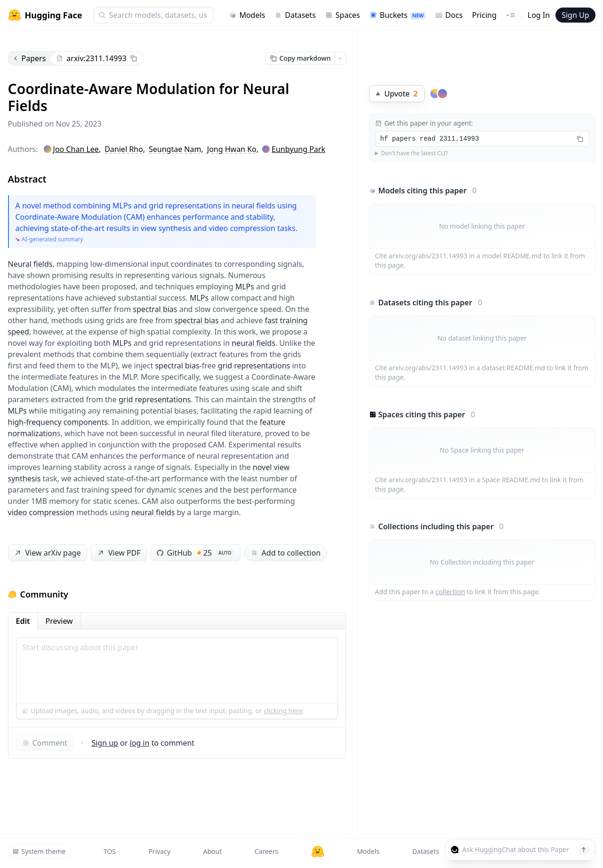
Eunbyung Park (298, 149)
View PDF (118, 553)
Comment (45, 743)
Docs (449, 15)
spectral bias (155, 309)
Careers (266, 851)
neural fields (253, 343)
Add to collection (285, 553)
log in (140, 743)
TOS (110, 851)
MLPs (245, 287)
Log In (539, 15)
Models (247, 15)
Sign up (105, 743)
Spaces (343, 15)
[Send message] (584, 850)
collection (450, 592)
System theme (39, 851)
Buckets (398, 15)
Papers (29, 58)
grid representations (254, 366)
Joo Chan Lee (76, 149)
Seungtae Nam (175, 149)
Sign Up (575, 15)
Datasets (295, 15)
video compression (41, 512)
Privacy (159, 851)
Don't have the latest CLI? (414, 153)
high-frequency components (58, 422)
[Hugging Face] (318, 852)
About (213, 851)
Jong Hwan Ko (232, 149)
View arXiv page (47, 553)
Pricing (484, 15)
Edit (23, 621)
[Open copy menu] (340, 58)
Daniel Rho (124, 149)
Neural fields (30, 264)
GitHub (196, 553)
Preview (59, 621)
